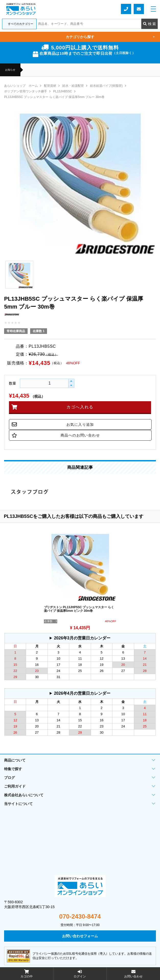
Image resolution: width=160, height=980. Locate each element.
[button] (71, 381)
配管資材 (50, 86)
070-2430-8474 (80, 917)
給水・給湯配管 (73, 86)
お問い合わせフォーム (139, 9)
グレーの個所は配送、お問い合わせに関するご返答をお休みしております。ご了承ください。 (80, 638)
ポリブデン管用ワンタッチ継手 (26, 91)
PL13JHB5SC (63, 91)
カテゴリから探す (110, 37)
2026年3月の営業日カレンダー (82, 638)
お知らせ (10, 70)
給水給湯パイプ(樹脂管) (106, 86)
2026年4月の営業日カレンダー (82, 693)
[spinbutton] (37, 383)
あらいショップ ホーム (21, 86)
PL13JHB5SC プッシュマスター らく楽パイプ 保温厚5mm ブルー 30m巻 (54, 97)
